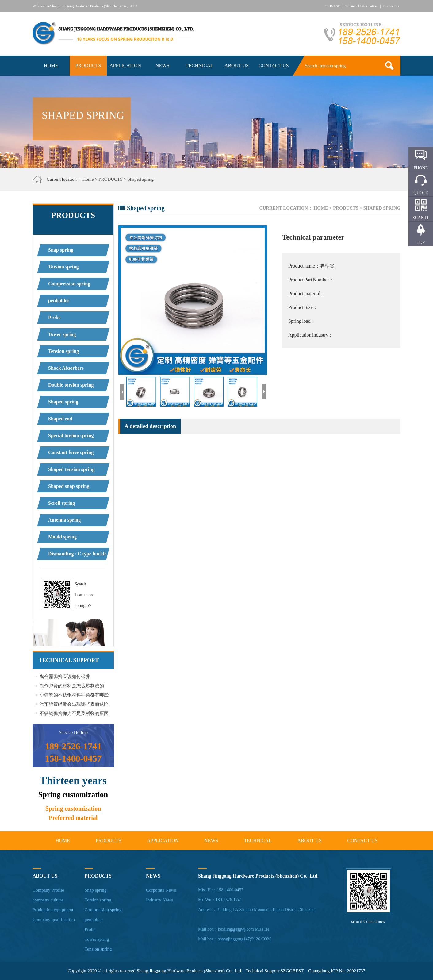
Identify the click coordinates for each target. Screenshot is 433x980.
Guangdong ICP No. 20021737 (337, 971)
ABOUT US (237, 66)
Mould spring (62, 537)
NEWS (162, 66)
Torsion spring (63, 267)
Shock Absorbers (66, 368)
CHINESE (333, 6)
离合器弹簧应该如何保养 (65, 677)
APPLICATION (125, 66)
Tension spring (63, 351)
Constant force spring (71, 452)
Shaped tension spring (71, 469)
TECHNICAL (199, 66)
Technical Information (361, 6)
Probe (54, 317)
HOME (51, 66)
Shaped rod (60, 419)
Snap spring (61, 250)
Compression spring (69, 284)
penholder (59, 301)
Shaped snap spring (69, 486)
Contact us (391, 6)
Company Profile (48, 890)
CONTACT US (274, 66)
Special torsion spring (71, 436)
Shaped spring (141, 179)
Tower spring (62, 334)
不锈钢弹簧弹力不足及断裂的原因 (74, 713)
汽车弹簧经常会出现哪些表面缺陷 (74, 704)
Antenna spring (64, 520)
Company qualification (54, 920)
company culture (48, 900)
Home (88, 179)
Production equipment (53, 910)
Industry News (159, 900)
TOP (421, 243)
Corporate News (161, 890)
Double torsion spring (71, 385)
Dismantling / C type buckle (77, 554)
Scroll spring (61, 503)
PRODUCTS (88, 66)
